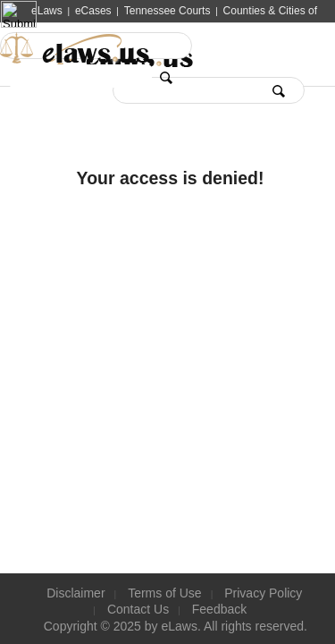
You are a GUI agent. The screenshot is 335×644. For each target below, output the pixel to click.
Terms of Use (164, 593)
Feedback (219, 609)
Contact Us (138, 609)
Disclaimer (75, 593)
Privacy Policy (263, 593)
